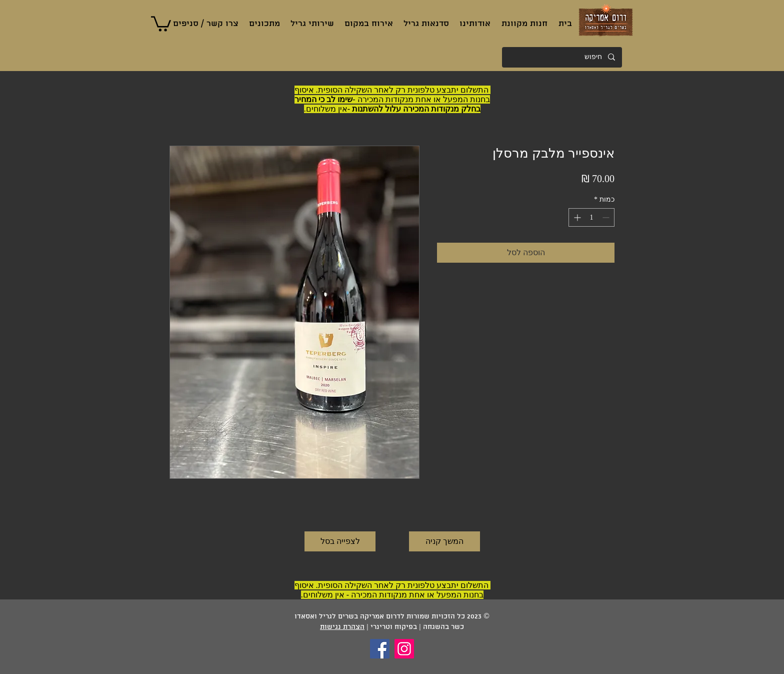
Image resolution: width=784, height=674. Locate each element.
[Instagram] (404, 649)
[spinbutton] (591, 217)
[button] (161, 23)
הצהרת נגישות (342, 627)
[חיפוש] (562, 57)
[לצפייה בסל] (340, 541)
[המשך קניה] (444, 541)
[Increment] (576, 217)
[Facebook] (380, 649)
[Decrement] (607, 217)
